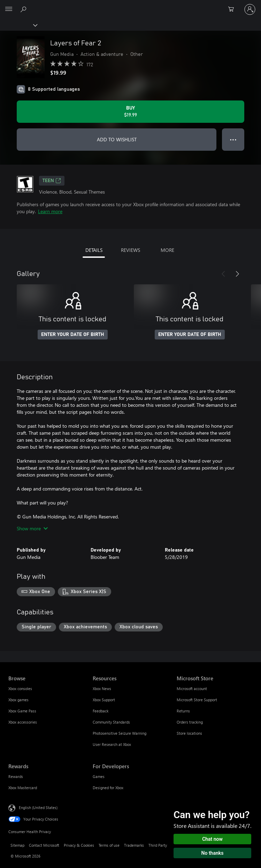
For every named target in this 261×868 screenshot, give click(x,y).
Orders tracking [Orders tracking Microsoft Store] (190, 722)
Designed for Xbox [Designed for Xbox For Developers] (108, 788)
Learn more (50, 211)
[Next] (237, 274)
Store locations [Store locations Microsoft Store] (189, 733)
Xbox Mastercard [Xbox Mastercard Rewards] (23, 788)
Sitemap (17, 845)
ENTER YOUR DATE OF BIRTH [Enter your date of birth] (73, 335)
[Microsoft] (130, 5)
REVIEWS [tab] (130, 250)
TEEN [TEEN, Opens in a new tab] (52, 181)
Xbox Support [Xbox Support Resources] (104, 700)
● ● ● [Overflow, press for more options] (233, 139)
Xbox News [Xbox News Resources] (102, 689)
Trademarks (134, 845)
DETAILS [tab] (94, 250)
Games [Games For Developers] (99, 776)
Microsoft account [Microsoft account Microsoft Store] (192, 689)
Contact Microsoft (44, 845)
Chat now (212, 839)
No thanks (213, 853)
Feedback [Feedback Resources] (101, 711)
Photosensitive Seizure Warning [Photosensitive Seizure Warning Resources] (120, 733)
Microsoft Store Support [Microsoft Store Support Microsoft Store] (197, 700)
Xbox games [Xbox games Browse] (18, 700)
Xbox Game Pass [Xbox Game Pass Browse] (22, 711)
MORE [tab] (167, 250)
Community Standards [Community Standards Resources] (111, 722)
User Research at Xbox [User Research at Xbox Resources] (112, 744)
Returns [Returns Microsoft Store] (183, 711)
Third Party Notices (165, 845)
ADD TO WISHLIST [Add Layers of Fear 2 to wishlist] (117, 139)
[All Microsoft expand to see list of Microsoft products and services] (9, 9)
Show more (32, 528)
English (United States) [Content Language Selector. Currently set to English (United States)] (38, 807)
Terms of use (109, 845)
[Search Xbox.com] (24, 9)
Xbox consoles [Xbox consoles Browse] (20, 689)
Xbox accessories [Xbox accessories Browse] (23, 722)
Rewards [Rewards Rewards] (16, 776)
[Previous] (223, 274)
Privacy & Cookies (79, 845)
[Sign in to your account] (250, 9)
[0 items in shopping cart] (233, 9)
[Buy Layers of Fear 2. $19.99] (130, 112)
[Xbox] (18, 25)
